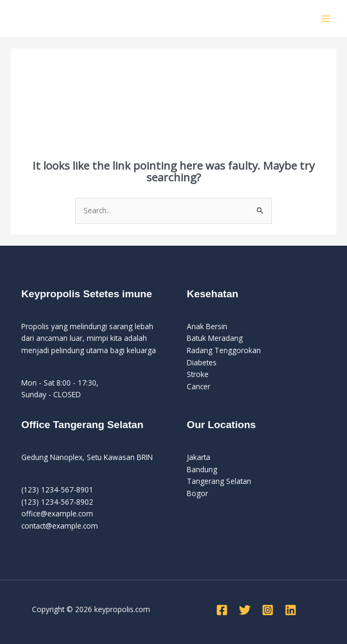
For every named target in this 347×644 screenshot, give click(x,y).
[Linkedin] (291, 610)
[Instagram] (268, 610)
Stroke (198, 374)
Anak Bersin (207, 326)
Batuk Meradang (215, 338)
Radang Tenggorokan (224, 350)
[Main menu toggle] (326, 18)
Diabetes (202, 362)
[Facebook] (222, 610)
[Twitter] (245, 610)
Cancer (199, 386)
